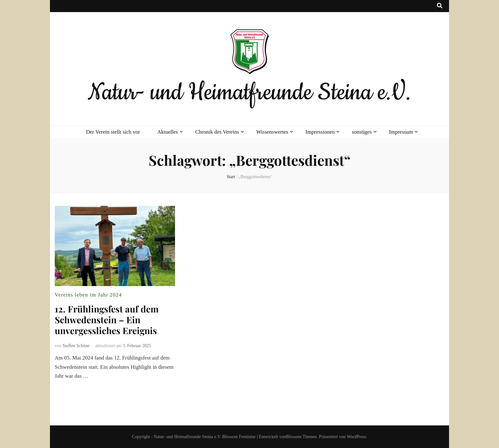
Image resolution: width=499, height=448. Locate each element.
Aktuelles (168, 132)
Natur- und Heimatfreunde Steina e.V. (249, 93)
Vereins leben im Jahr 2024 (88, 295)
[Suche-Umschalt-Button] (440, 6)
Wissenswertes (272, 132)
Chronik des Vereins (217, 132)
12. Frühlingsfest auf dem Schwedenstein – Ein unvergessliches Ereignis (107, 320)
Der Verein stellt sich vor (113, 132)
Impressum (401, 132)
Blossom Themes (301, 437)
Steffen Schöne (76, 346)
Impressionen (320, 132)
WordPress (356, 437)
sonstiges (362, 132)
